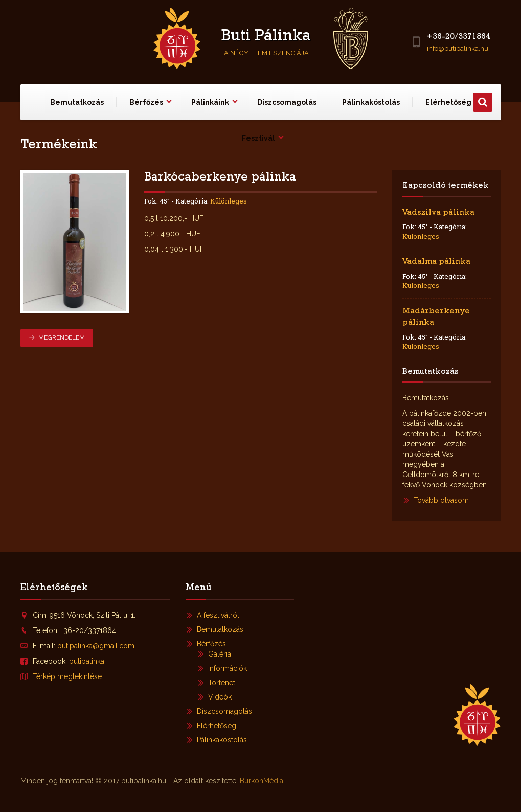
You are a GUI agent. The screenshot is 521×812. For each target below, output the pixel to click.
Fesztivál (258, 138)
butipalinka (87, 661)
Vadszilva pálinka (438, 213)
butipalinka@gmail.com (96, 646)
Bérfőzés (146, 102)
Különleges (229, 201)
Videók (220, 697)
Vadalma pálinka (436, 262)
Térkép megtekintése (67, 676)
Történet (222, 683)
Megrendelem (57, 337)
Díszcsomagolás (287, 102)
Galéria (220, 654)
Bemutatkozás (77, 102)
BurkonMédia (262, 781)
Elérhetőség (217, 726)
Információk (228, 668)
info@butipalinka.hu (458, 48)
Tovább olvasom (441, 500)
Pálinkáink (210, 102)
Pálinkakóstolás (371, 102)
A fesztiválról (218, 615)
